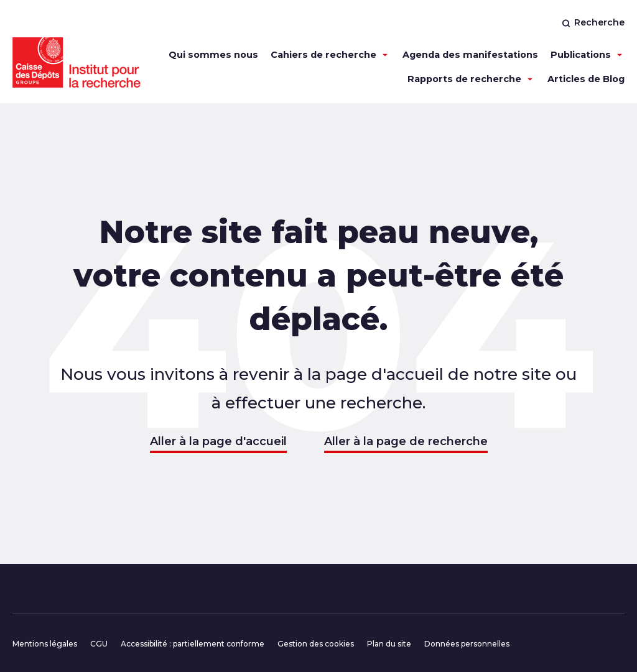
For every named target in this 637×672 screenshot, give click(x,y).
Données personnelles (467, 644)
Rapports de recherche (464, 79)
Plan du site (389, 644)
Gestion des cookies (316, 644)
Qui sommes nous (213, 55)
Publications (581, 55)
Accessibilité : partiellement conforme (193, 644)
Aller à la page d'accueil (218, 441)
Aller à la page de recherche (406, 441)
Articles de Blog (586, 79)
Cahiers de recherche (323, 55)
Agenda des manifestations (470, 55)
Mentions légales (45, 644)
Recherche (593, 22)
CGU (99, 644)
